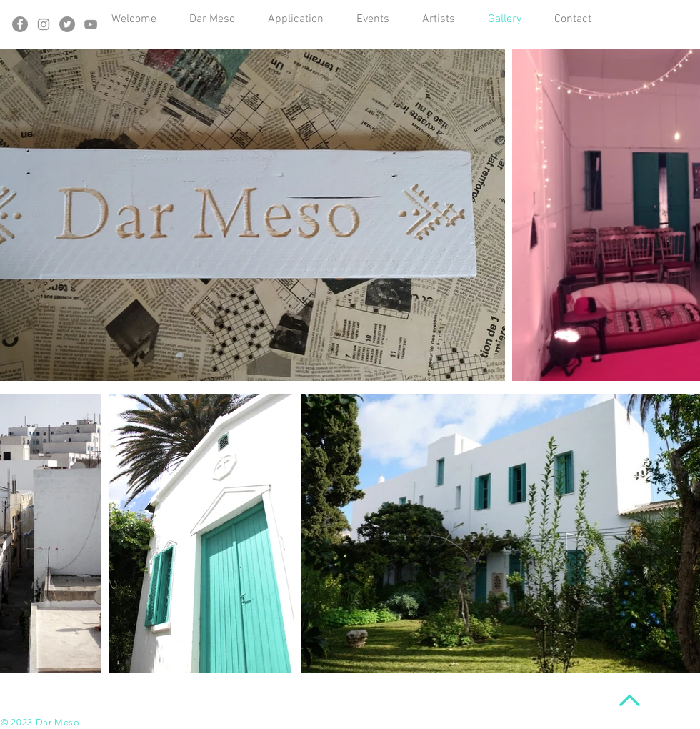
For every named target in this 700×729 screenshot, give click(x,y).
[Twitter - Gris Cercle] (67, 24)
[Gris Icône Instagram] (44, 24)
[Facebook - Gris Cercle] (20, 24)
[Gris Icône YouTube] (91, 24)
